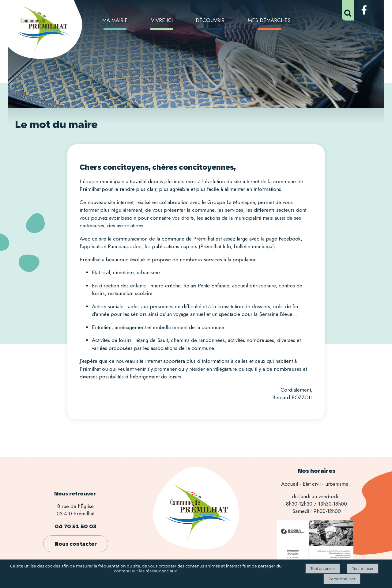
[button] (348, 10)
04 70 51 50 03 (76, 526)
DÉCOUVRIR (210, 20)
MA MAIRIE (115, 20)
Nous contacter (76, 544)
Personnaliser (342, 579)
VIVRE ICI (162, 20)
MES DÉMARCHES (269, 20)
